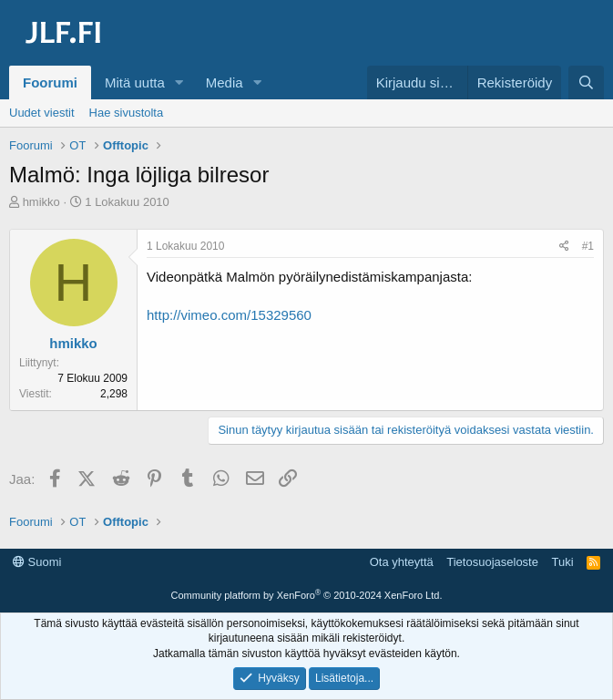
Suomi (37, 562)
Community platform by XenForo (307, 595)
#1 (588, 246)
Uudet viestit (42, 113)
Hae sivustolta (127, 113)
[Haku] (586, 82)
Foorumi (50, 82)
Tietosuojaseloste (492, 562)
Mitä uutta (135, 82)
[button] (179, 82)
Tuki (562, 562)
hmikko (41, 202)
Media (225, 82)
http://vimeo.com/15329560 (229, 315)
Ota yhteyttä (402, 562)
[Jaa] (564, 247)
